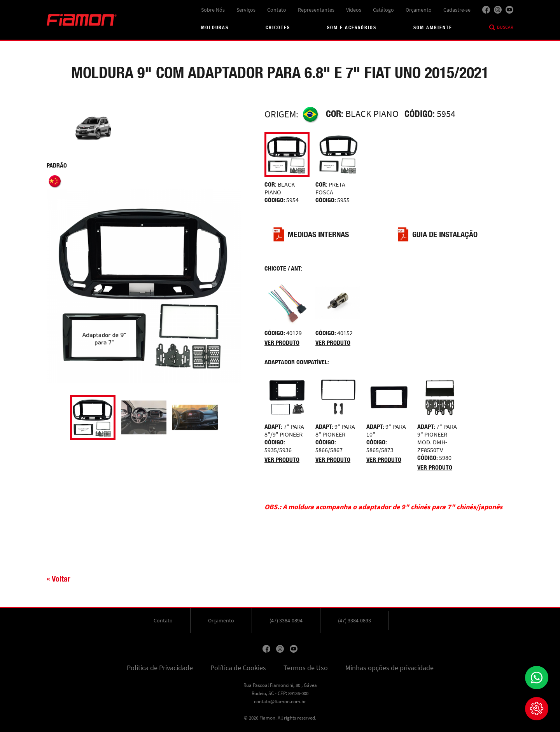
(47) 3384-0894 (286, 620)
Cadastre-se (457, 10)
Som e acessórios (352, 27)
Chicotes (278, 27)
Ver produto (282, 343)
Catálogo (383, 10)
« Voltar (59, 579)
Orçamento (419, 10)
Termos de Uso (306, 668)
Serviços (246, 10)
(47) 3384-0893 (354, 620)
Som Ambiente (433, 27)
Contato (277, 10)
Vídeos (354, 10)
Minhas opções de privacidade (389, 668)
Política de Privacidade (160, 668)
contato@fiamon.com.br (280, 701)
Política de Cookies (238, 668)
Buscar (505, 27)
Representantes (316, 10)
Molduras (215, 27)
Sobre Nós (213, 10)
